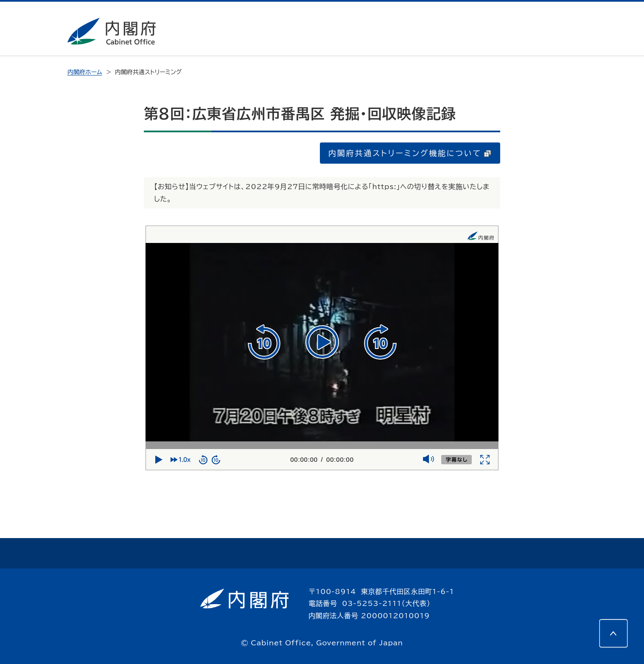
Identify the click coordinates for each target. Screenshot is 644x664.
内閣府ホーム (85, 72)
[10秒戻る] (264, 342)
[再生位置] (322, 445)
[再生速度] (182, 460)
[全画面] (485, 460)
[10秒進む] (380, 342)
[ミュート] (428, 460)
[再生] (322, 342)
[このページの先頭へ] (613, 633)
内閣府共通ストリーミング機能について (410, 153)
